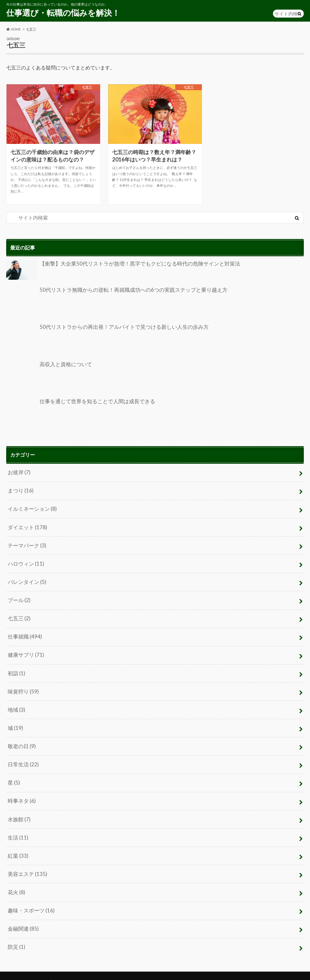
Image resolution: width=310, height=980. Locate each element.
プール (19, 597)
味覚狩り (22, 686)
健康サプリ (25, 650)
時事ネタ (21, 792)
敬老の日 (21, 739)
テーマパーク (26, 543)
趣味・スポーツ (30, 899)
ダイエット (26, 525)
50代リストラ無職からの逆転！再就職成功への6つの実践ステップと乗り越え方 (111, 302)
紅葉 (17, 846)
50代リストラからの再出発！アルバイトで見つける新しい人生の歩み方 (102, 339)
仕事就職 (24, 632)
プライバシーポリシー (28, 969)
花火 (16, 882)
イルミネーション (31, 507)
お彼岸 (19, 472)
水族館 (19, 810)
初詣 (16, 668)
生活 (17, 828)
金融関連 (22, 917)
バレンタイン (26, 579)
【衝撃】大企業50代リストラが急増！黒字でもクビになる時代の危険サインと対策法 (117, 270)
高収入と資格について (48, 376)
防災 (16, 935)
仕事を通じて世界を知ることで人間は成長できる (77, 413)
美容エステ (26, 864)
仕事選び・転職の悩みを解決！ (63, 13)
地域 (16, 704)
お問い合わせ (74, 969)
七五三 (19, 614)
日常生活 (22, 757)
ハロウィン (25, 561)
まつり (20, 490)
